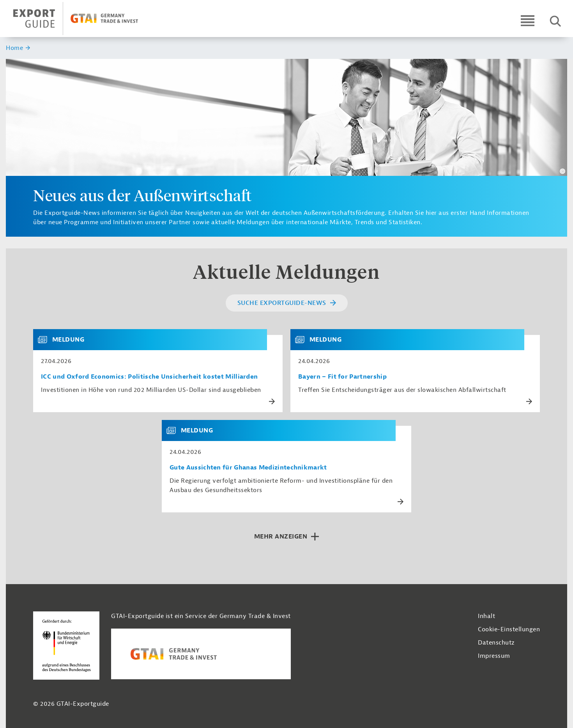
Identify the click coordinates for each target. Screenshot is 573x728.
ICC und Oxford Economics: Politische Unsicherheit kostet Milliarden (149, 377)
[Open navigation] (528, 20)
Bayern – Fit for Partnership (342, 377)
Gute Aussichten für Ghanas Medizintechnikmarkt (248, 468)
